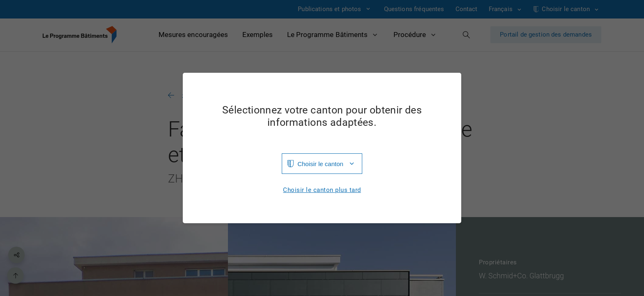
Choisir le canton (320, 164)
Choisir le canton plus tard (322, 190)
